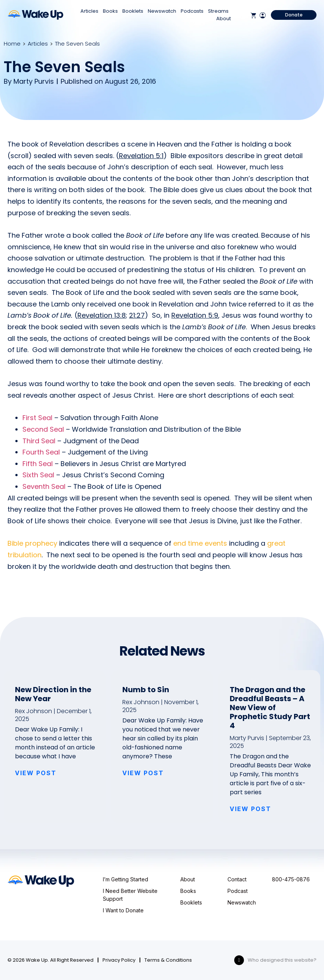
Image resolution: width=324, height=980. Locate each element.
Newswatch (162, 11)
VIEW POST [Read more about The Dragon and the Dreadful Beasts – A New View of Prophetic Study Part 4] (250, 809)
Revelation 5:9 (195, 315)
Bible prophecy (32, 543)
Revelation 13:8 (102, 315)
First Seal (37, 418)
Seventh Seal (44, 486)
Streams (218, 11)
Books (110, 11)
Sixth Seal (38, 475)
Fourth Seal (41, 452)
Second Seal (43, 429)
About (224, 19)
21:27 (137, 315)
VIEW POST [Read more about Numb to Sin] (143, 773)
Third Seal (39, 441)
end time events (200, 543)
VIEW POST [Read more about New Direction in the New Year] (36, 773)
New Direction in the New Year (53, 694)
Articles (89, 11)
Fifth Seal (38, 464)
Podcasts (192, 11)
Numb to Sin (146, 690)
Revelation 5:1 (141, 156)
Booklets (133, 11)
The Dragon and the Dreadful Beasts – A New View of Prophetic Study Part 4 (270, 708)
